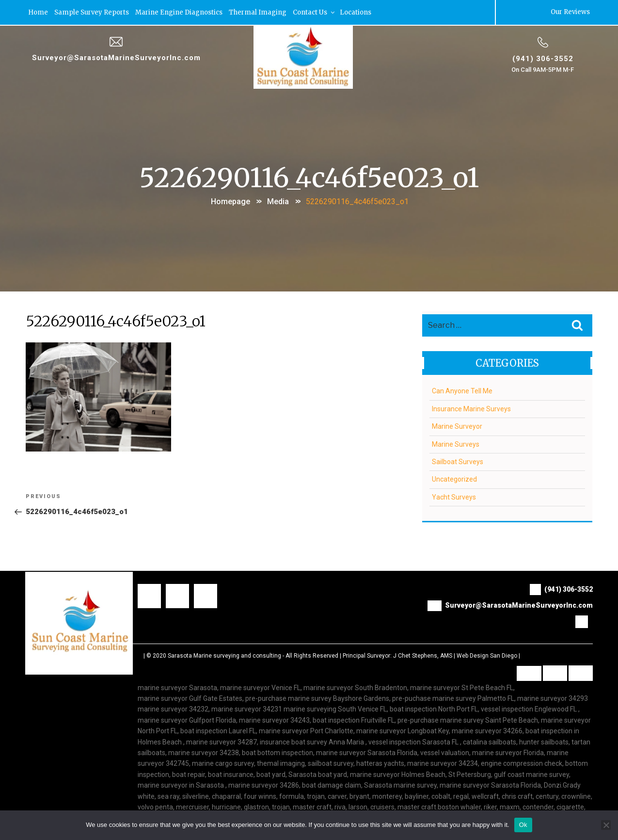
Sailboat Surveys (458, 461)
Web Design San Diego (487, 655)
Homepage (230, 201)
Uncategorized (454, 479)
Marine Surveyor (457, 426)
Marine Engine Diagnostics (179, 12)
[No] (606, 825)
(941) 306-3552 (542, 58)
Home (39, 12)
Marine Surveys (456, 443)
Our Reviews (570, 12)
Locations (356, 12)
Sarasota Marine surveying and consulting (224, 655)
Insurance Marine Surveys (471, 408)
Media (278, 201)
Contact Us (315, 12)
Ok (523, 825)
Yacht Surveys (454, 496)
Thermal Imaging (258, 12)
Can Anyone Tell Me (462, 390)
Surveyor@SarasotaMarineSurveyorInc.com (116, 57)
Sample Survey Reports (92, 12)
